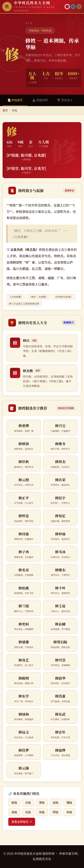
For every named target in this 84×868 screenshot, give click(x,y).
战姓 (56, 802)
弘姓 (28, 812)
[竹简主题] (79, 7)
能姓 (14, 802)
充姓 (42, 812)
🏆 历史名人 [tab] (65, 100)
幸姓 (69, 812)
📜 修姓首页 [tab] (15, 100)
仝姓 (28, 802)
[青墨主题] (73, 7)
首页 (5, 110)
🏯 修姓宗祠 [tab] (40, 100)
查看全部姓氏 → (22, 822)
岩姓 (14, 812)
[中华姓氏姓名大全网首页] (33, 6)
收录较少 (69, 322)
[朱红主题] (67, 7)
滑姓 (42, 802)
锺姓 (69, 802)
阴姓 (56, 812)
